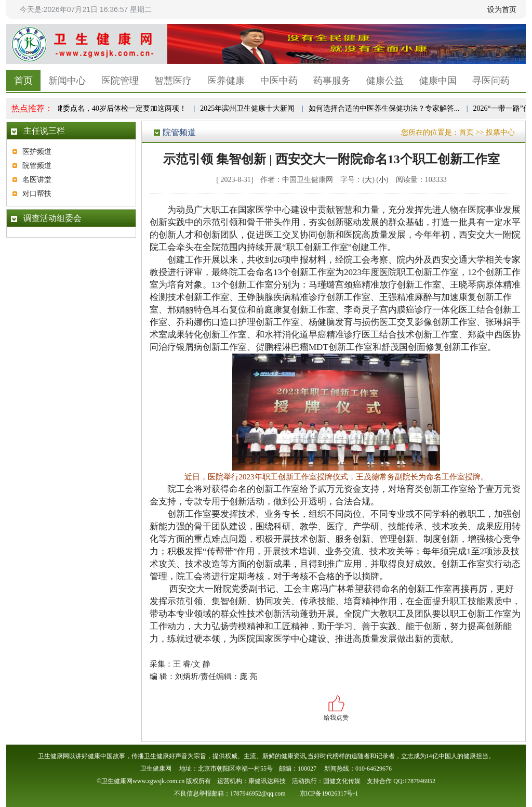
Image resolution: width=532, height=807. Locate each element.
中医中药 (279, 81)
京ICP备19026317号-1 (329, 793)
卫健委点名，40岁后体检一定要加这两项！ (119, 108)
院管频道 (37, 166)
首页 (23, 81)
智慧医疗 (173, 81)
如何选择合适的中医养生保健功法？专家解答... (386, 108)
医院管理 (120, 81)
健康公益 (385, 81)
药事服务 (332, 81)
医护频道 (37, 152)
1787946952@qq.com (258, 793)
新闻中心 (67, 81)
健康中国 (438, 81)
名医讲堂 (37, 180)
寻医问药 (491, 81)
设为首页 (502, 9)
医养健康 (226, 81)
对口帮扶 (37, 194)
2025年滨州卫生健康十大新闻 (249, 108)
